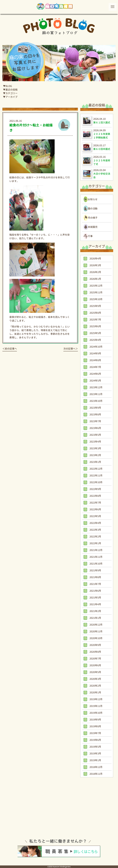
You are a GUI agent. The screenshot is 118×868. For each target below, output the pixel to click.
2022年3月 (95, 530)
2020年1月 (95, 692)
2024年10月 (96, 347)
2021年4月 (95, 604)
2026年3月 (95, 265)
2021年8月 (95, 577)
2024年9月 (95, 353)
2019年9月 (95, 720)
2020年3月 (95, 679)
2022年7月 (95, 503)
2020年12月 (96, 625)
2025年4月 (95, 340)
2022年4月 (95, 523)
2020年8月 (95, 652)
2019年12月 (96, 699)
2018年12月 (96, 767)
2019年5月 (95, 747)
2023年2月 (95, 455)
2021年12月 (96, 550)
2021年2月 (95, 611)
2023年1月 (95, 462)
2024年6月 (95, 374)
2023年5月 (95, 435)
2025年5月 (95, 333)
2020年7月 (95, 659)
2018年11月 (96, 774)
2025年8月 (95, 313)
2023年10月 (96, 401)
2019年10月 (96, 713)
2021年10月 (96, 564)
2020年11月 (96, 631)
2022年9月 (95, 489)
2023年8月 (95, 414)
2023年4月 (95, 442)
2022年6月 (95, 509)
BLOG (9, 86)
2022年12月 (96, 469)
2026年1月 (95, 279)
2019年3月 (95, 753)
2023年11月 (96, 394)
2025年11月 (96, 292)
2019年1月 (95, 760)
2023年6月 (95, 428)
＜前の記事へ (10, 349)
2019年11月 (96, 706)
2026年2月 (95, 272)
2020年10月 (96, 638)
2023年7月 (95, 421)
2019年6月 (95, 740)
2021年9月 (95, 570)
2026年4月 (95, 259)
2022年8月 (95, 496)
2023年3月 (95, 448)
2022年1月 (95, 543)
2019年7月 (95, 733)
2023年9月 (95, 408)
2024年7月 (95, 367)
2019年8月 (95, 726)
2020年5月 (95, 672)
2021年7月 (95, 584)
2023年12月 (96, 387)
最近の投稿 (11, 90)
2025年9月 (95, 306)
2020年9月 (95, 645)
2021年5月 (95, 598)
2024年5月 (95, 381)
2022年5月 (95, 516)
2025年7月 (95, 320)
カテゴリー (11, 93)
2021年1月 (95, 618)
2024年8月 (95, 360)
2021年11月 (96, 557)
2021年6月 (95, 591)
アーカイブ (11, 97)
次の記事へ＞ (71, 349)
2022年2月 (95, 537)
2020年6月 (95, 665)
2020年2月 (95, 686)
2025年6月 (95, 326)
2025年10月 (96, 299)
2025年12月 (96, 286)
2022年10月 (96, 482)
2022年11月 (96, 476)
